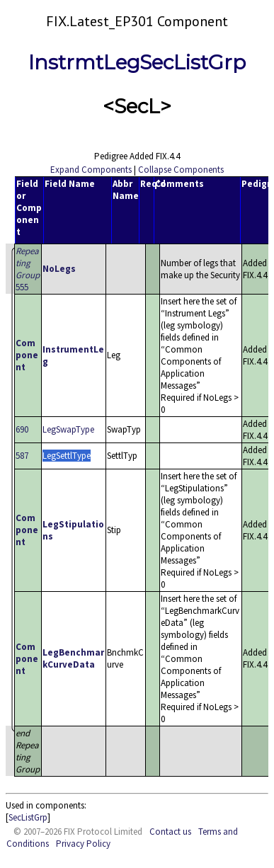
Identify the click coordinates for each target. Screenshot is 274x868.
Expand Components (91, 170)
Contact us (170, 832)
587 (22, 456)
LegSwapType (68, 429)
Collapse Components (181, 170)
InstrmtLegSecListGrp (137, 62)
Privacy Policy (83, 844)
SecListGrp (28, 817)
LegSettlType (67, 456)
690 (22, 429)
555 (28, 269)
